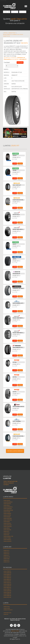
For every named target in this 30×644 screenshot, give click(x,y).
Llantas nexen (12, 33)
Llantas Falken (19, 257)
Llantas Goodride (19, 154)
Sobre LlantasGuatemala (10, 481)
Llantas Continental (19, 183)
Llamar (15, 163)
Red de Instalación (9, 483)
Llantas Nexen (20, 69)
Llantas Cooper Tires (19, 301)
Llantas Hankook (19, 287)
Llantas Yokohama (19, 346)
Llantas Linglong (19, 405)
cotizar (20, 163)
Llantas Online (15, 631)
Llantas (6, 33)
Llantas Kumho (19, 213)
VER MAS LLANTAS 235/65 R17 (15, 451)
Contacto (6, 485)
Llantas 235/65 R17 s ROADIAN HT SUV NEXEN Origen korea (13, 35)
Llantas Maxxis (19, 360)
